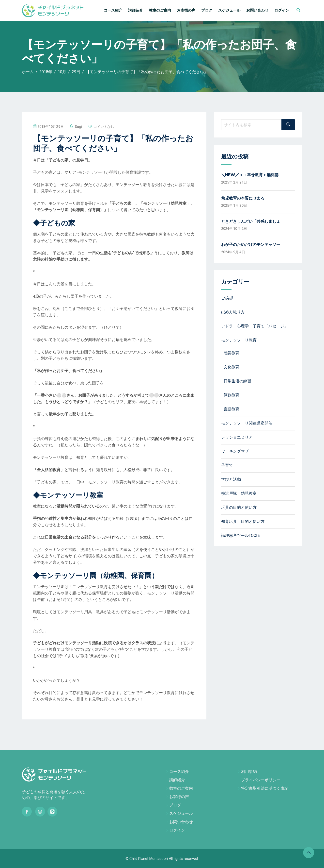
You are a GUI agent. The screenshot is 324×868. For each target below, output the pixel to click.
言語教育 (231, 409)
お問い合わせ (257, 10)
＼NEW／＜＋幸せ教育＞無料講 (250, 175)
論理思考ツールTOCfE (240, 536)
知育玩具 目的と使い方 (243, 521)
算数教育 (231, 395)
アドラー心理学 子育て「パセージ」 (255, 326)
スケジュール (229, 10)
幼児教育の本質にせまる (243, 198)
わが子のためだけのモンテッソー (251, 245)
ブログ (207, 10)
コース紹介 (113, 10)
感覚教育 (231, 353)
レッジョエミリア (237, 437)
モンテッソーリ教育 (239, 340)
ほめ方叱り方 (233, 312)
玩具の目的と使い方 (239, 507)
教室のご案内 (160, 10)
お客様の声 (186, 10)
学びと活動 (231, 479)
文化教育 (231, 367)
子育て (227, 465)
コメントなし (104, 127)
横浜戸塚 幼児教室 (239, 493)
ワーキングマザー (237, 451)
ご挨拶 (227, 298)
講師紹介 (136, 10)
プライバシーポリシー (261, 780)
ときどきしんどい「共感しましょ (251, 221)
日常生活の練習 (237, 381)
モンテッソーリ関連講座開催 (247, 423)
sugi (78, 127)
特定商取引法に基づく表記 (265, 788)
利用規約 (249, 772)
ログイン (282, 10)
